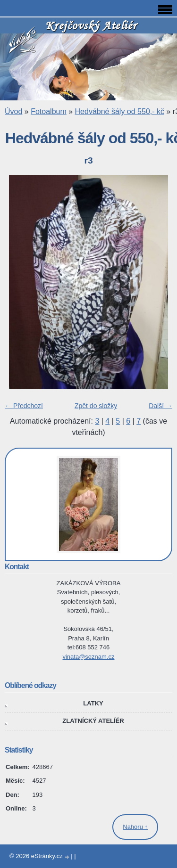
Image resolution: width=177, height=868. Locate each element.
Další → (160, 406)
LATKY (93, 703)
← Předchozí (24, 406)
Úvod (13, 111)
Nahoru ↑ (135, 827)
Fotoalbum (49, 111)
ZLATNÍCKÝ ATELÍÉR (93, 721)
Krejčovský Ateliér (91, 25)
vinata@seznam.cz (88, 657)
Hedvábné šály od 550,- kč (120, 111)
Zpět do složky (96, 406)
